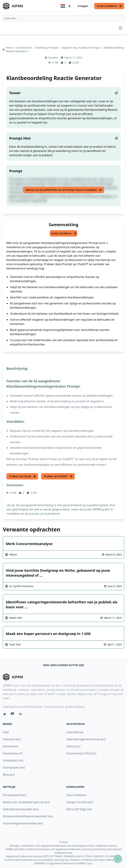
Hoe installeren (76, 795)
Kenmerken (11, 746)
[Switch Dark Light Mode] (70, 6)
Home (10, 48)
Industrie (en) (12, 739)
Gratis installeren (110, 6)
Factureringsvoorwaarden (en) (23, 823)
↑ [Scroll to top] (118, 859)
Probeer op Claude (23, 476)
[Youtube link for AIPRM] (13, 714)
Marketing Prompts (47, 48)
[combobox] (63, 18)
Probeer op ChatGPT (58, 476)
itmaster (53, 58)
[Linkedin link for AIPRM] (21, 714)
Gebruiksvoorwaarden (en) (20, 809)
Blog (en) (9, 775)
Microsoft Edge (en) (79, 809)
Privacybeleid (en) (14, 795)
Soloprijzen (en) (13, 760)
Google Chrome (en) (80, 802)
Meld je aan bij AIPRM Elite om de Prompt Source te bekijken (64, 190)
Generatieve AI (13, 753)
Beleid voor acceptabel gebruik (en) (26, 802)
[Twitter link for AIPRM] (5, 714)
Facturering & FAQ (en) (81, 753)
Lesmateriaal (75, 732)
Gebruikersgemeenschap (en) (86, 739)
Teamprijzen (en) (14, 767)
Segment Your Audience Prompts (81, 48)
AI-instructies (25, 48)
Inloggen (83, 6)
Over (6, 732)
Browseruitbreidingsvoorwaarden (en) (28, 816)
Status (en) (73, 746)
